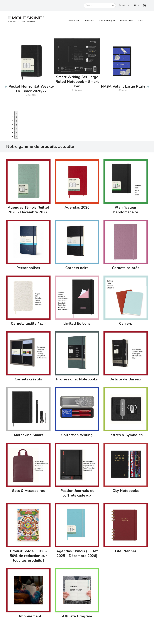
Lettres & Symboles (126, 435)
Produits (124, 5)
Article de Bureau (126, 379)
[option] (31, 64)
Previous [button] (6, 85)
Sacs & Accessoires (28, 491)
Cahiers (126, 324)
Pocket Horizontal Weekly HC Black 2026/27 (31, 89)
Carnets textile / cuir (28, 324)
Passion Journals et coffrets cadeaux (77, 493)
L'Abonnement (28, 616)
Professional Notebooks (77, 379)
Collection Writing (77, 435)
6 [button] (16, 133)
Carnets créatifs (28, 379)
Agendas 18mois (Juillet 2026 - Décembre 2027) (28, 210)
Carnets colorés (126, 268)
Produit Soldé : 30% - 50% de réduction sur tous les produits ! (28, 556)
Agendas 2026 (77, 207)
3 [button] (16, 121)
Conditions (89, 21)
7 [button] (16, 137)
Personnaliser (127, 21)
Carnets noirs (77, 268)
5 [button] (16, 129)
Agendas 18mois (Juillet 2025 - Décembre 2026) (77, 553)
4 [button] (16, 125)
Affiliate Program (107, 21)
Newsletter (74, 21)
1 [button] (16, 113)
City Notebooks (126, 491)
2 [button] (16, 117)
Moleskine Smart (28, 435)
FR (137, 5)
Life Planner (126, 551)
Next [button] (148, 85)
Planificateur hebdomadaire (126, 210)
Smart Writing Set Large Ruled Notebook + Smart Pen (77, 82)
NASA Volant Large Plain (123, 87)
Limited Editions (77, 324)
